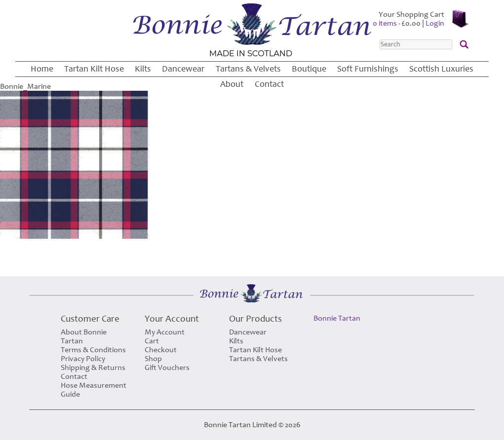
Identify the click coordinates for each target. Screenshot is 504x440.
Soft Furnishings (368, 69)
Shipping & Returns (93, 367)
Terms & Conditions (93, 350)
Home (42, 69)
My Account (165, 332)
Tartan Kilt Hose (94, 69)
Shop (153, 359)
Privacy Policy (83, 359)
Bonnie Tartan (337, 318)
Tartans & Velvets (248, 69)
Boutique (309, 69)
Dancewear (183, 69)
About (232, 84)
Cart (152, 341)
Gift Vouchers (167, 367)
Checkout (161, 350)
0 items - (397, 23)
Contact (269, 84)
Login (435, 23)
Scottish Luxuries (441, 69)
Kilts (143, 69)
